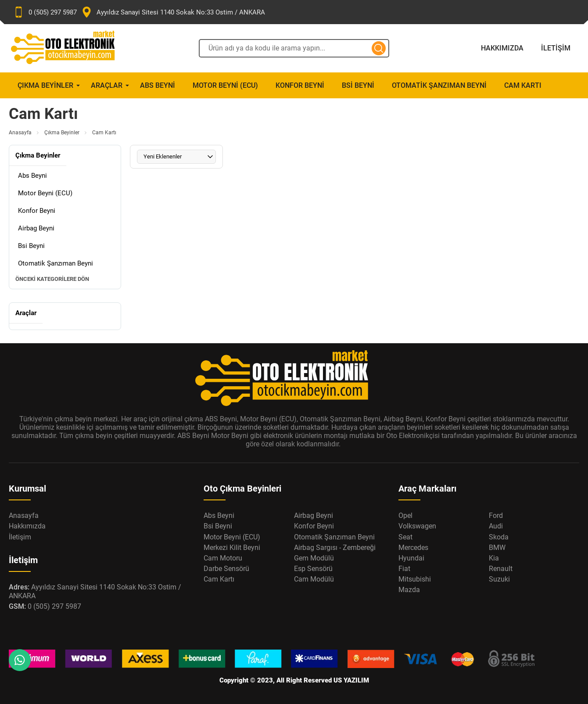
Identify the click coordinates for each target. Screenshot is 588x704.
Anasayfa (20, 133)
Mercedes (413, 548)
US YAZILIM (351, 680)
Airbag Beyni (36, 228)
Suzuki (499, 579)
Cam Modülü (314, 579)
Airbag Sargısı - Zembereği (335, 548)
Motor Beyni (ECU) (225, 85)
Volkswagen (417, 526)
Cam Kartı (523, 85)
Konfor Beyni (300, 85)
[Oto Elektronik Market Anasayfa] (70, 48)
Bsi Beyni (358, 85)
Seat (405, 537)
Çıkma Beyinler (45, 85)
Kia (494, 558)
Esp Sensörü (313, 569)
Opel (405, 515)
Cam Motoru (223, 558)
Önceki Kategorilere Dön (52, 279)
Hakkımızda (502, 48)
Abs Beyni (158, 85)
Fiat (404, 569)
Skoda (499, 537)
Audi (496, 526)
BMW (497, 548)
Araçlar (107, 85)
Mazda (409, 590)
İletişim (556, 48)
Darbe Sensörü (226, 569)
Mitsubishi (415, 579)
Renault (501, 569)
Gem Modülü (314, 558)
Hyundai (411, 558)
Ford (496, 515)
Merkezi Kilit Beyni (232, 548)
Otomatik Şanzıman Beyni (439, 85)
